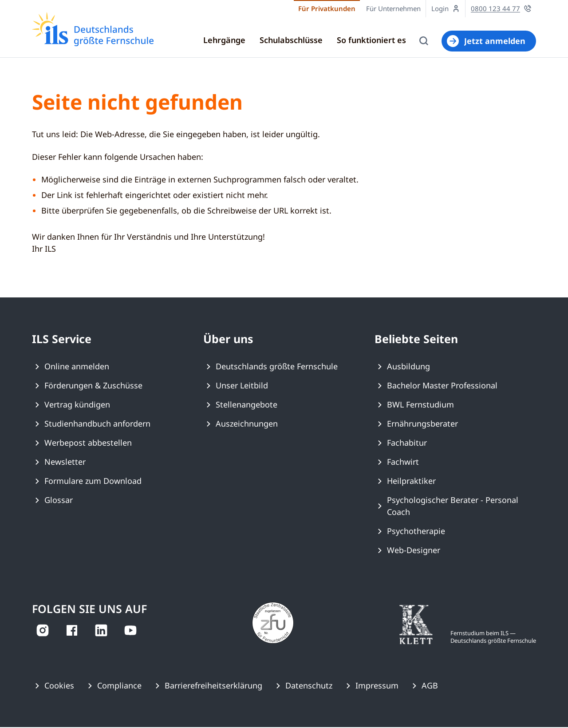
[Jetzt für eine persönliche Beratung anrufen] (501, 9)
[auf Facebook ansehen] (72, 631)
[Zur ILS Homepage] (93, 29)
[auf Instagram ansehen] (43, 631)
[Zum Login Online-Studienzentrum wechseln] (446, 9)
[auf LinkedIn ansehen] (101, 631)
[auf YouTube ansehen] (130, 631)
